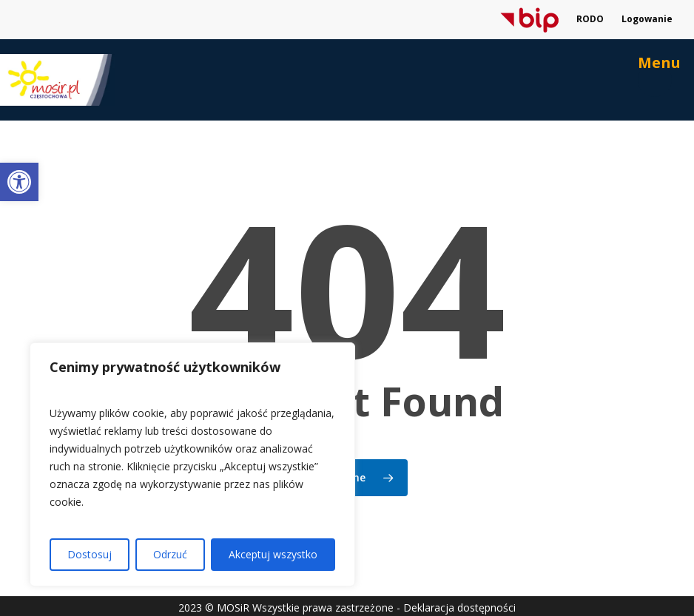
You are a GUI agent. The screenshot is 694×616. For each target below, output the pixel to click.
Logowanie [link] (647, 19)
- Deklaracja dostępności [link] (456, 607)
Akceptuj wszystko (273, 554)
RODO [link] (590, 19)
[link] (19, 182)
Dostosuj (90, 554)
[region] (192, 464)
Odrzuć (170, 554)
